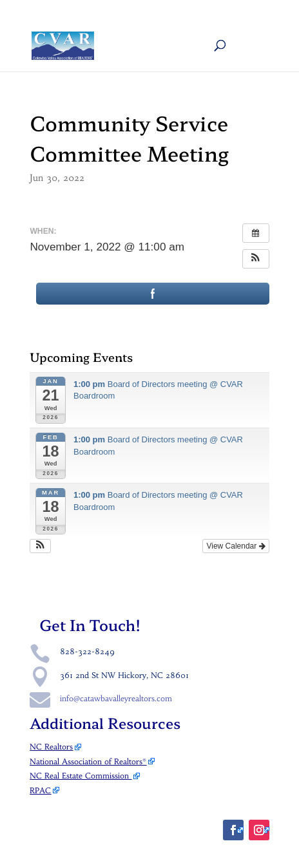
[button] (256, 259)
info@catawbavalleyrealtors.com (116, 698)
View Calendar (236, 546)
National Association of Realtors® (88, 761)
